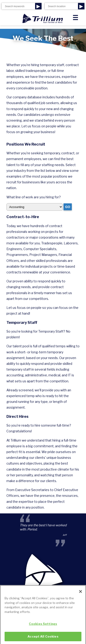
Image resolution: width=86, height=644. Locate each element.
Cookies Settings (43, 625)
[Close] (80, 593)
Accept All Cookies (43, 638)
